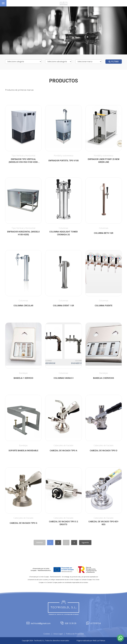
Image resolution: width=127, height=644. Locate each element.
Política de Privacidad (75, 634)
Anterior (40, 542)
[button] (120, 638)
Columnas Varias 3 (63, 378)
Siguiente (85, 542)
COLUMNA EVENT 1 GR (63, 306)
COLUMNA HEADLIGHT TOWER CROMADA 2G (63, 233)
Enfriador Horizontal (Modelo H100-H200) (23, 233)
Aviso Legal (58, 634)
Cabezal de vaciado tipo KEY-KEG (104, 523)
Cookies (47, 634)
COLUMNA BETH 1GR (104, 233)
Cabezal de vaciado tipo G (23, 523)
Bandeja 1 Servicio (23, 378)
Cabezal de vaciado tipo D (104, 451)
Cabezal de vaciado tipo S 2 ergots (63, 523)
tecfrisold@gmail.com (38, 623)
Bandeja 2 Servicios (104, 378)
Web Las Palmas (99, 641)
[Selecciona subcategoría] (58, 62)
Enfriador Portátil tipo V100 (63, 161)
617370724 (93, 623)
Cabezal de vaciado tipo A (63, 451)
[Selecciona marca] (89, 62)
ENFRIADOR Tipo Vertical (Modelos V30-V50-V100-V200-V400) (23, 161)
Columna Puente (104, 306)
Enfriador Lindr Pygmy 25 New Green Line (104, 161)
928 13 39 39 (68, 623)
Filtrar (114, 62)
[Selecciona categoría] (23, 62)
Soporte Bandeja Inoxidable (23, 451)
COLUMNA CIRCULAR (23, 306)
